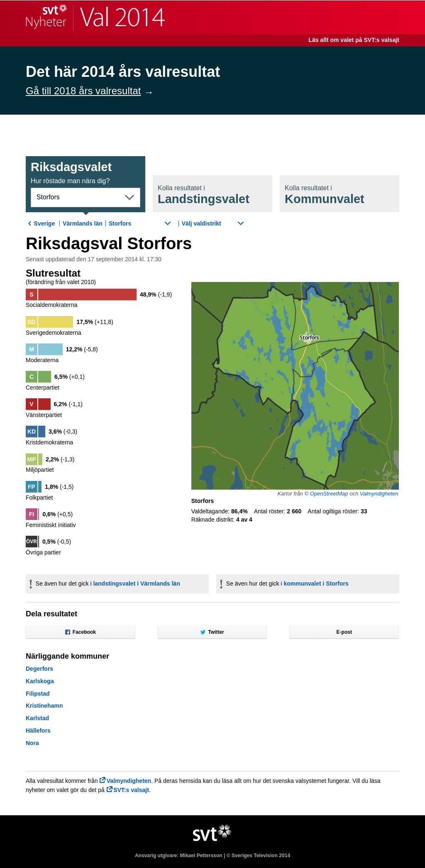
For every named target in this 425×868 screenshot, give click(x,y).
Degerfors (39, 669)
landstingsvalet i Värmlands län (136, 584)
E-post (344, 632)
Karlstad (37, 718)
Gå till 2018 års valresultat (83, 91)
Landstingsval (204, 195)
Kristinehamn (44, 706)
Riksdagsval (71, 172)
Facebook (81, 632)
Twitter (212, 632)
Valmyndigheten (379, 494)
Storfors (48, 197)
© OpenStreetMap (326, 494)
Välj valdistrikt (202, 223)
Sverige (45, 223)
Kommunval (325, 195)
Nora (32, 743)
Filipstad (38, 694)
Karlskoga (40, 681)
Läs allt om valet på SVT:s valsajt (354, 40)
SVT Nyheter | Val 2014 (95, 17)
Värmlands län (83, 223)
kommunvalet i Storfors (316, 584)
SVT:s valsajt (131, 790)
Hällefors (38, 731)
